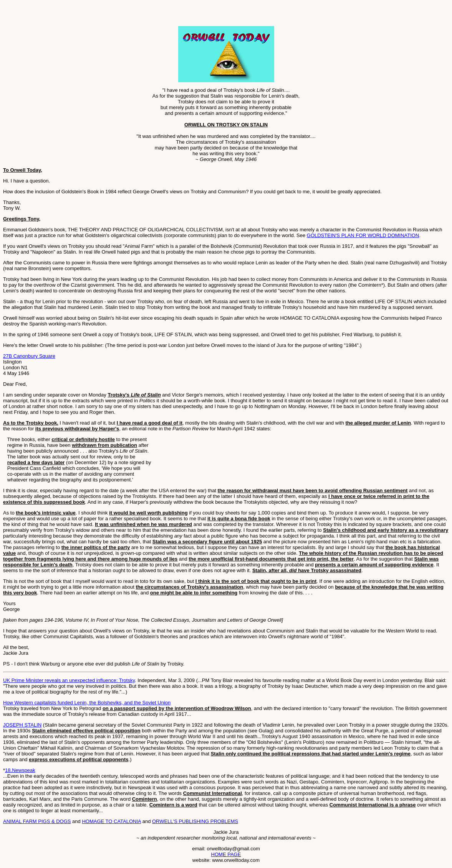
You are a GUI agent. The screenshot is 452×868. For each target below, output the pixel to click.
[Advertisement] (93, 15)
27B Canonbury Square (29, 356)
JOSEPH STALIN (22, 725)
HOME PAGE (226, 854)
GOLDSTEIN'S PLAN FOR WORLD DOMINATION (363, 235)
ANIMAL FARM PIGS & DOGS (37, 821)
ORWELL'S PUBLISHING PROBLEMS (195, 821)
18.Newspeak (20, 770)
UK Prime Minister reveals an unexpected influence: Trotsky (69, 680)
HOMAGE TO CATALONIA (111, 821)
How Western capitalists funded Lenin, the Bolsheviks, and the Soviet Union (87, 703)
